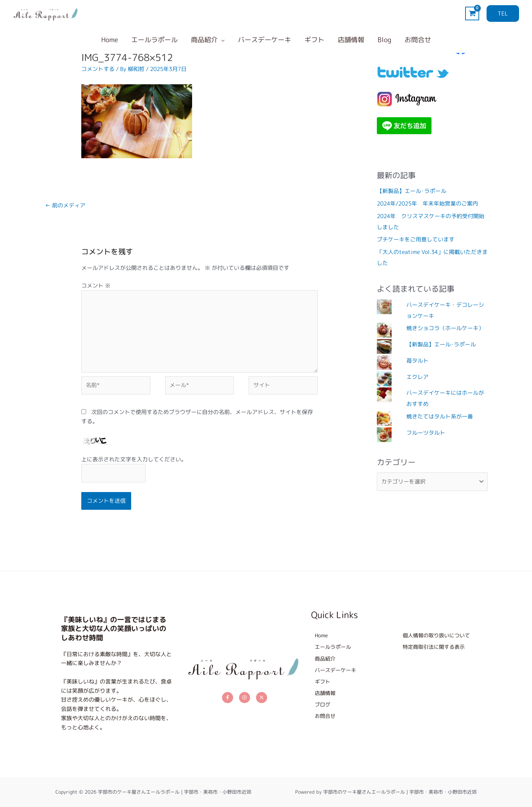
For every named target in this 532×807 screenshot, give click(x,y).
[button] (503, 13)
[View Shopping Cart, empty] (472, 13)
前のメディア (65, 205)
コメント (96, 286)
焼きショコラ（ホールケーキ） (445, 328)
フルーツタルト (426, 433)
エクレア (417, 377)
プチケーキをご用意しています (416, 239)
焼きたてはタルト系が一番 (440, 416)
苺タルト (417, 361)
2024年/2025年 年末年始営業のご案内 (427, 204)
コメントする (98, 69)
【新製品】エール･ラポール (412, 191)
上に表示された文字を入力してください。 (134, 459)
